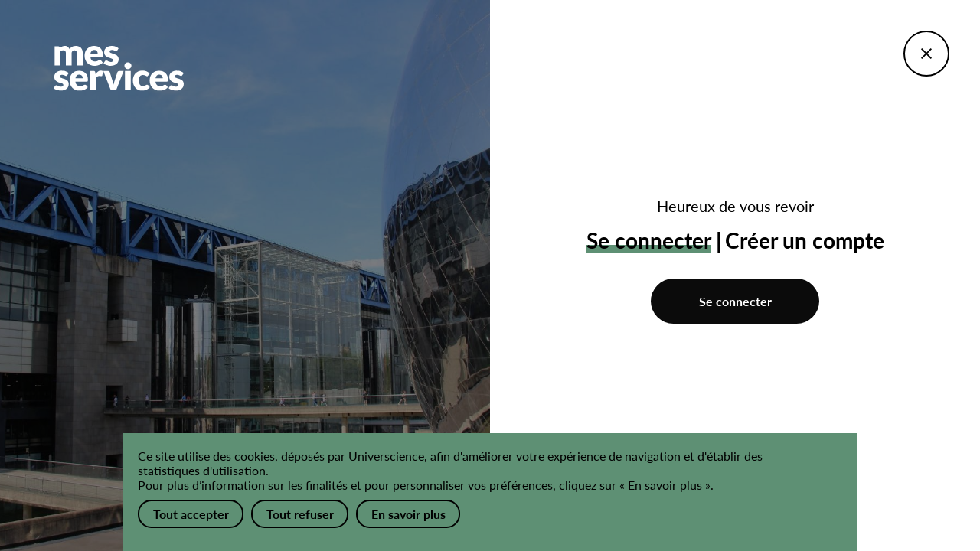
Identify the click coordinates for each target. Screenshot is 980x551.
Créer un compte (805, 240)
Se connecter (735, 301)
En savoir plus (408, 514)
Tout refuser (300, 514)
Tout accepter (191, 514)
